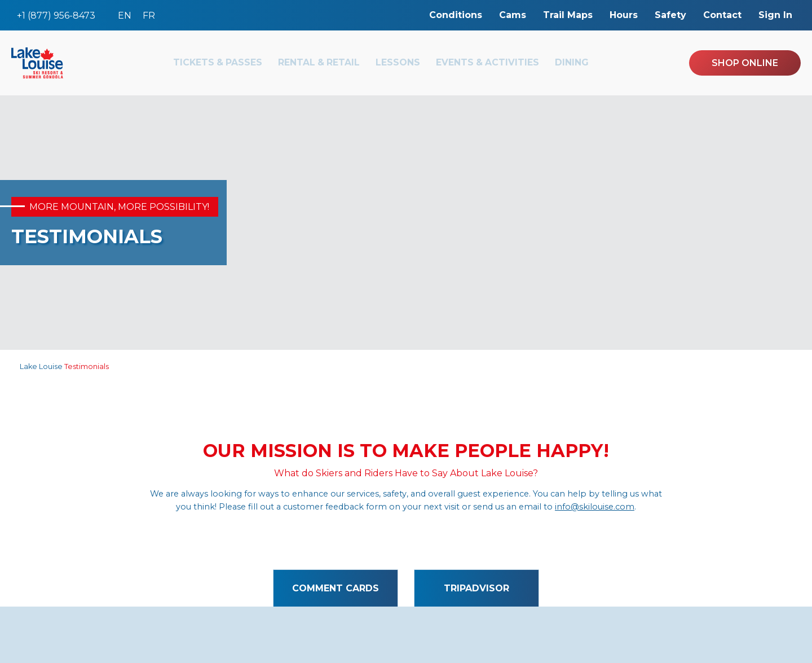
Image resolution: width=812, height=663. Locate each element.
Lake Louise (41, 366)
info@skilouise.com (595, 507)
